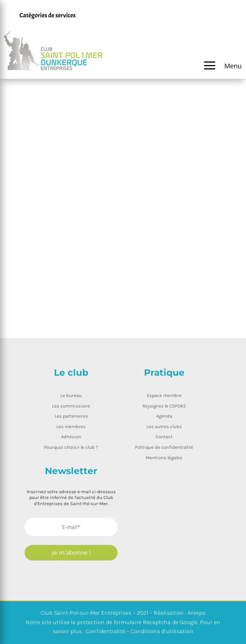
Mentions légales (164, 458)
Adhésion (71, 437)
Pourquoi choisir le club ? (71, 447)
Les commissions (71, 406)
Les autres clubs (164, 427)
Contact (164, 437)
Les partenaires (71, 416)
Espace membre (164, 395)
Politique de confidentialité (164, 447)
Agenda (164, 416)
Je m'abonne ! (71, 552)
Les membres (71, 427)
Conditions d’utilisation (162, 631)
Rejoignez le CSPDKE (164, 406)
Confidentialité (105, 631)
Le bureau (71, 395)
